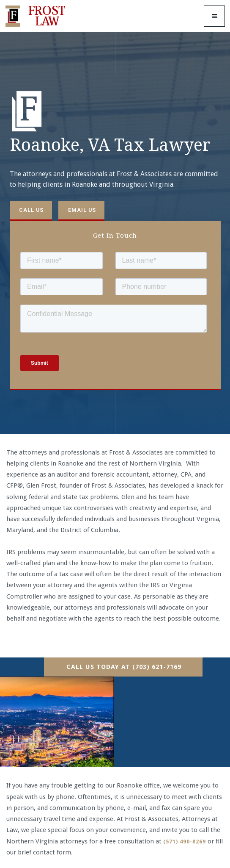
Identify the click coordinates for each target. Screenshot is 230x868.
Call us (31, 210)
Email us (82, 210)
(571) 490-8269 (185, 842)
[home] (37, 16)
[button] (214, 16)
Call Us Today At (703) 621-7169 (124, 667)
